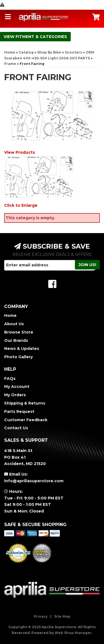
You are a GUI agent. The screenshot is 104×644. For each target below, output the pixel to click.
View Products (20, 152)
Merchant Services (18, 564)
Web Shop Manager (73, 633)
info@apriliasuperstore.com (34, 481)
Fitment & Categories (41, 37)
